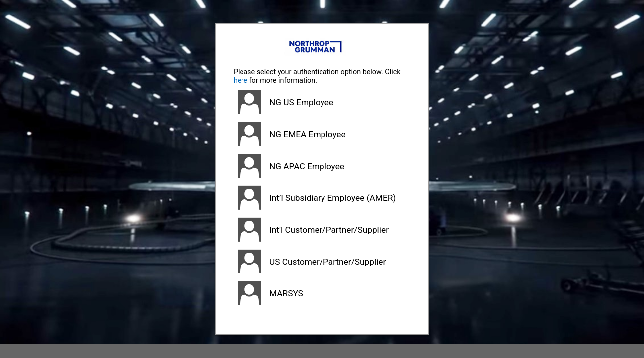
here (241, 80)
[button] (322, 102)
